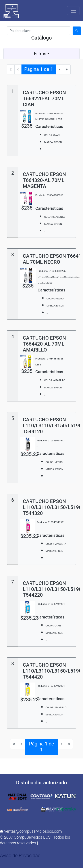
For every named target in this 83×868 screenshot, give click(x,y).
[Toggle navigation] (73, 11)
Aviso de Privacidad (20, 856)
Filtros (41, 54)
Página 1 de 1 (40, 69)
